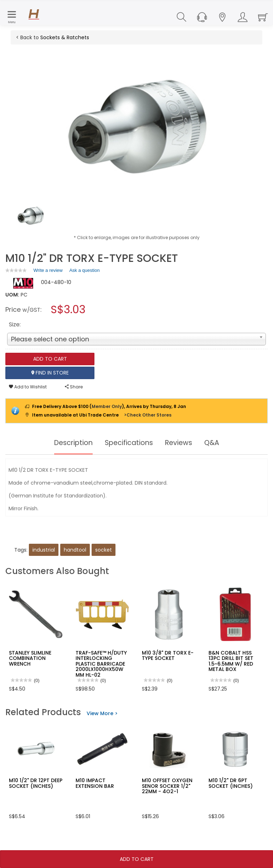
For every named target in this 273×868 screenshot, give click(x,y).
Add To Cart (137, 859)
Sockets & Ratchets (65, 37)
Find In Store (50, 373)
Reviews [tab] (180, 443)
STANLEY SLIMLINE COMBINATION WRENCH (30, 658)
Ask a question (84, 270)
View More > (102, 713)
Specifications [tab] (129, 443)
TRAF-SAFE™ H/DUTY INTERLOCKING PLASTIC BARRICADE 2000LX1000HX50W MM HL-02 (101, 664)
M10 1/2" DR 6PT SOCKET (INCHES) (231, 783)
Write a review (48, 272)
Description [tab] (71, 443)
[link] (16, 270)
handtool (75, 550)
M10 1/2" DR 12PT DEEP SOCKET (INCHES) (36, 783)
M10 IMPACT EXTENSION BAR (95, 783)
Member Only (107, 406)
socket (104, 550)
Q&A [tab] (215, 443)
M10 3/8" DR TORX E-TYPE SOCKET (168, 655)
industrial (44, 550)
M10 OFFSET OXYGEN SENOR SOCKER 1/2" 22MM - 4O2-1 (167, 786)
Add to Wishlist (28, 387)
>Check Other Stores (148, 415)
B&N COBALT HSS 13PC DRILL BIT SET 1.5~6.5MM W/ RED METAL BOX (231, 661)
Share (74, 387)
